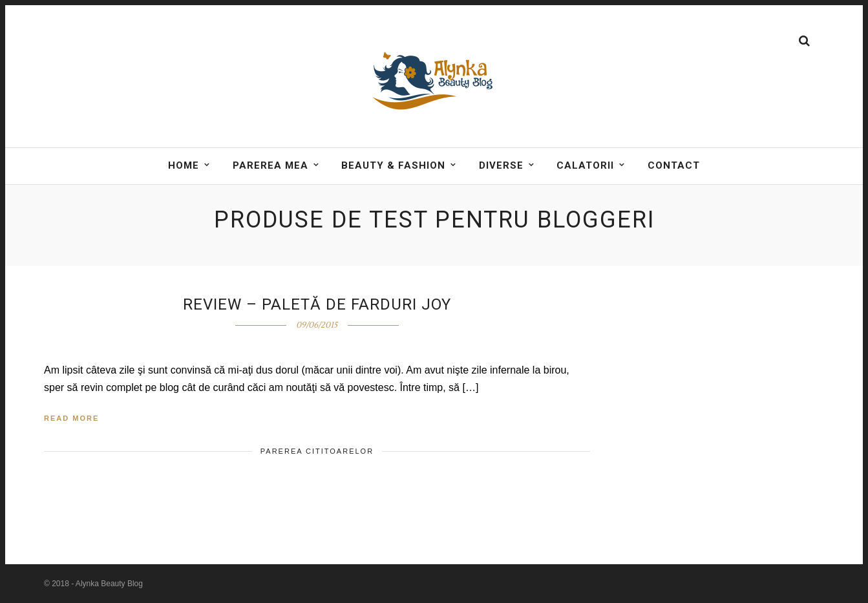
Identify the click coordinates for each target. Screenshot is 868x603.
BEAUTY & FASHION (393, 165)
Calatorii (585, 165)
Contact (674, 165)
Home (184, 165)
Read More (71, 418)
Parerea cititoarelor (317, 451)
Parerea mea (270, 165)
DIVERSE (501, 165)
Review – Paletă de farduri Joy (317, 304)
